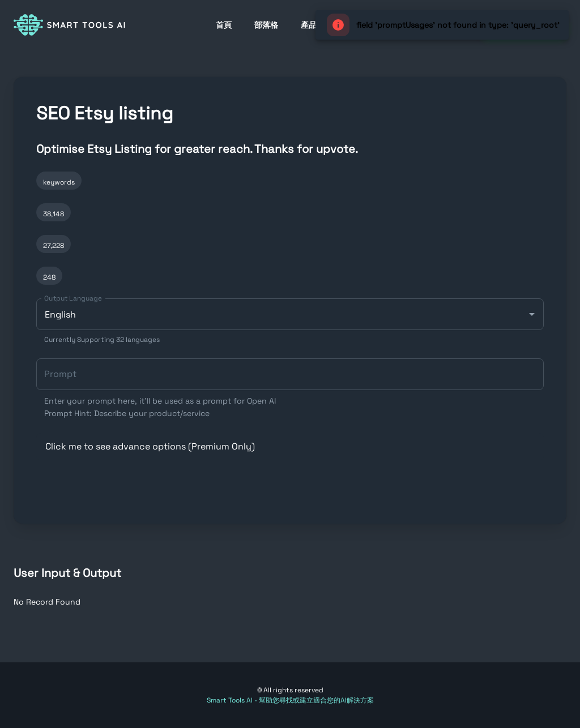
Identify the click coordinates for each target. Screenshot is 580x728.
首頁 (224, 25)
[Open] (532, 314)
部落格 (266, 25)
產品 (309, 25)
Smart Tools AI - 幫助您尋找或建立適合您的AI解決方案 (290, 700)
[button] (290, 447)
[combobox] (290, 322)
